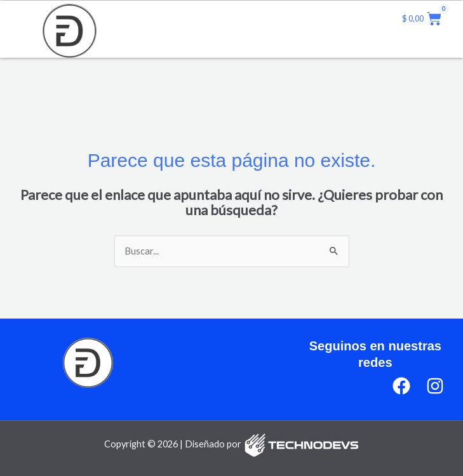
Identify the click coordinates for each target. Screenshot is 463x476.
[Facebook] (401, 386)
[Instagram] (435, 386)
